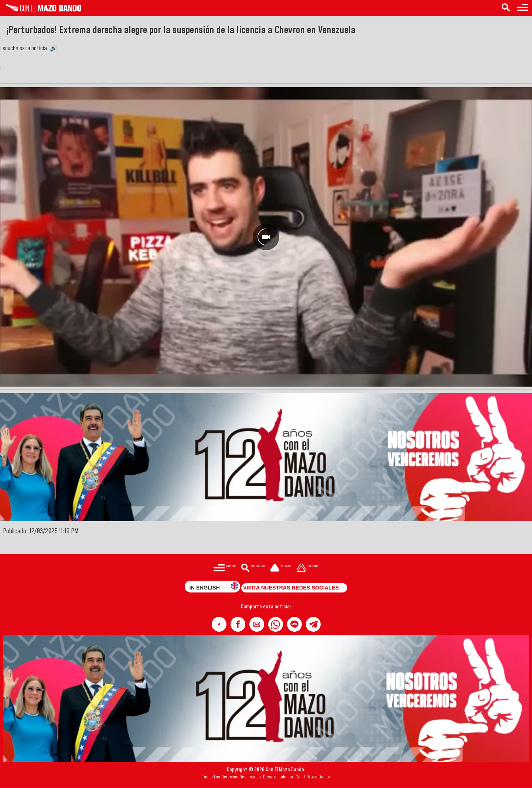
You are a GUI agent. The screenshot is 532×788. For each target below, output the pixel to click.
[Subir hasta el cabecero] (307, 568)
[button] (219, 624)
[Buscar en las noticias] (506, 8)
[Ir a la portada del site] (281, 568)
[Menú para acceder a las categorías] (523, 8)
